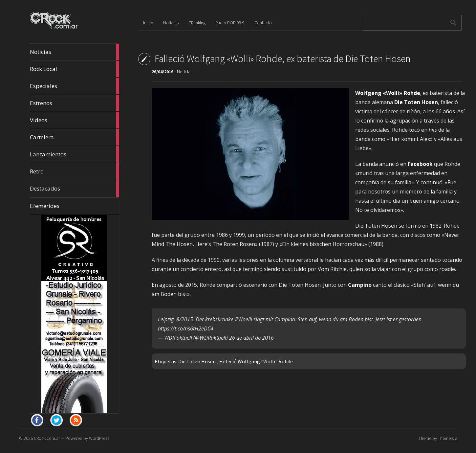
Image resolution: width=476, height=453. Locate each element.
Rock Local (75, 69)
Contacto (263, 23)
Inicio (148, 23)
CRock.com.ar (47, 438)
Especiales (75, 86)
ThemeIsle (447, 438)
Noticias (75, 52)
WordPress (99, 438)
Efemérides (45, 206)
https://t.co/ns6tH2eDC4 (186, 328)
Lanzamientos (75, 154)
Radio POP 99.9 (230, 23)
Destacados (75, 189)
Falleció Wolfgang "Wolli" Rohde (256, 361)
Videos (75, 120)
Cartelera (75, 137)
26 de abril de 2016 (251, 338)
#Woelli (243, 319)
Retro (75, 171)
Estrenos (75, 103)
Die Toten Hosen (197, 361)
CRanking (197, 23)
